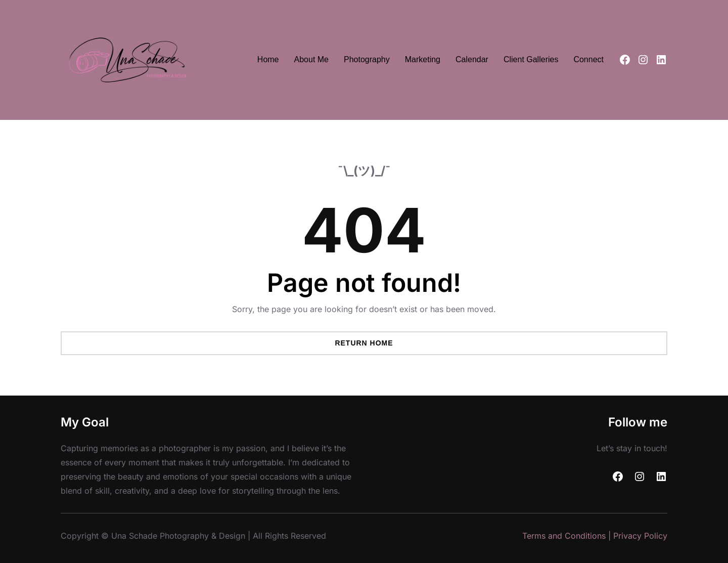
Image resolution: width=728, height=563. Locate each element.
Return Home (364, 343)
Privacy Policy (640, 536)
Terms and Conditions (564, 536)
